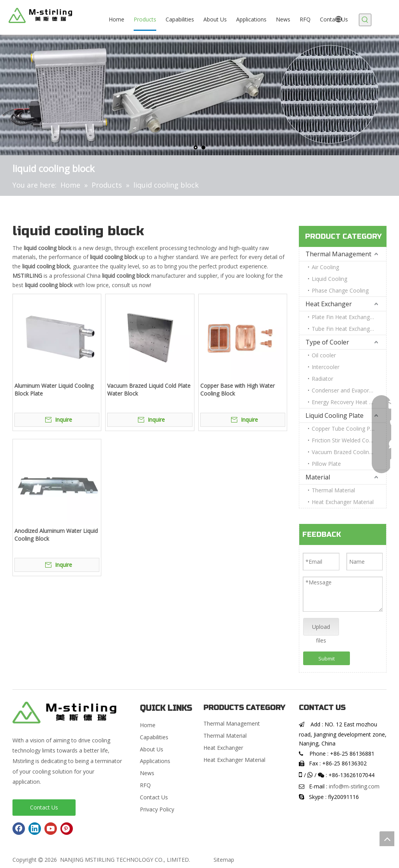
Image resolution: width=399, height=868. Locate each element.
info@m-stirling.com (354, 786)
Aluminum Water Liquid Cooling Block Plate (54, 390)
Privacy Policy (157, 809)
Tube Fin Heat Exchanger (343, 329)
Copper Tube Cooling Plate (346, 429)
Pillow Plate (326, 464)
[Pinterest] (67, 829)
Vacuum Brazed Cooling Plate (349, 452)
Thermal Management (338, 254)
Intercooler (326, 367)
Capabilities (154, 737)
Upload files (321, 629)
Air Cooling (325, 267)
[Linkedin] (35, 829)
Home (148, 725)
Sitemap (224, 860)
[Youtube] (51, 829)
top (387, 839)
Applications (155, 761)
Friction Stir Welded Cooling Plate (349, 440)
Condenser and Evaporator (346, 390)
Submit (327, 659)
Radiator (322, 379)
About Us (152, 749)
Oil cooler (324, 355)
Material (318, 477)
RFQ (145, 785)
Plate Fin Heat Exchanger (343, 317)
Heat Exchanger (329, 304)
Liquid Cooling (329, 279)
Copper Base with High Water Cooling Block (237, 390)
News (147, 773)
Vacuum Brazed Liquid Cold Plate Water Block (149, 390)
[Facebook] (19, 829)
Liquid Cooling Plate (335, 415)
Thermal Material (333, 490)
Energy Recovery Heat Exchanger (349, 402)
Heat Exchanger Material (343, 502)
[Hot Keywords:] (365, 20)
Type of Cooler (327, 342)
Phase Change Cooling (340, 290)
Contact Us (44, 807)
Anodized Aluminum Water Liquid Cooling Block (56, 535)
